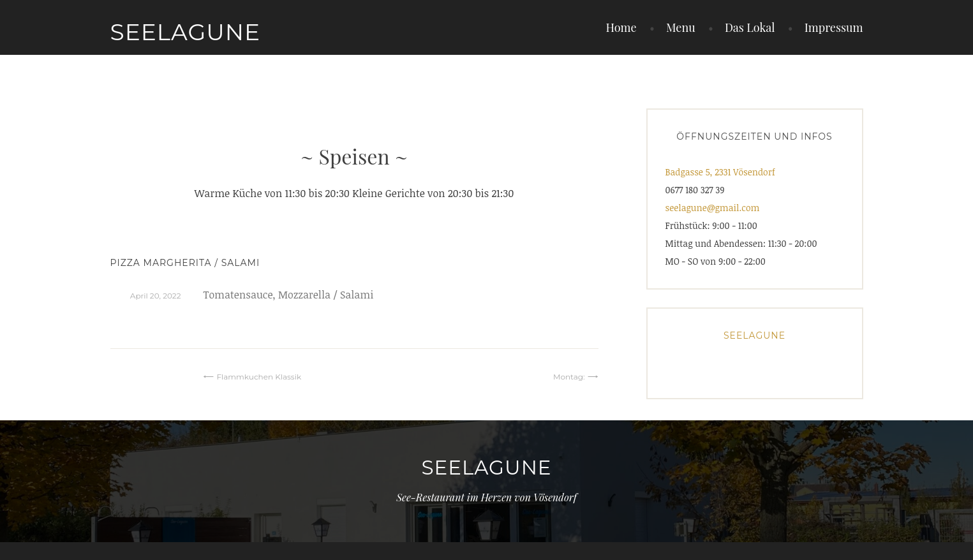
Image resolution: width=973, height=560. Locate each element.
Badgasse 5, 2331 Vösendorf (720, 172)
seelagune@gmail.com (713, 208)
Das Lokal (750, 27)
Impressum (834, 27)
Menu (681, 27)
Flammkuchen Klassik (259, 377)
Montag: (569, 377)
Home (621, 27)
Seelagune (186, 32)
